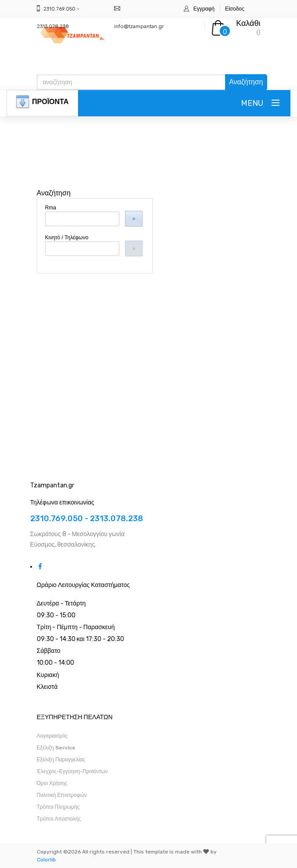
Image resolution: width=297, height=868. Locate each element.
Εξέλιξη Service (56, 748)
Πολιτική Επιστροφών (62, 795)
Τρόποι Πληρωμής (58, 807)
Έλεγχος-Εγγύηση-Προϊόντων (72, 771)
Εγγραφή (204, 9)
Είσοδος (235, 9)
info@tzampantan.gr (139, 26)
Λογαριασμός (52, 736)
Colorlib (46, 860)
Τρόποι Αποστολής (59, 819)
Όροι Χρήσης (52, 783)
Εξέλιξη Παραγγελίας (61, 760)
